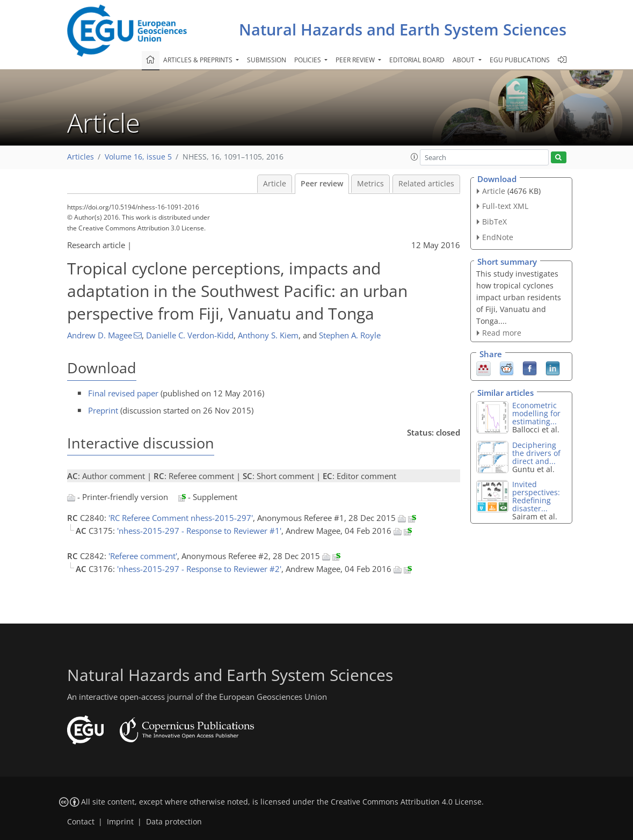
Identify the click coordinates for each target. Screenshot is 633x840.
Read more (502, 333)
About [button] (464, 60)
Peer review (322, 184)
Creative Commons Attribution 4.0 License (406, 802)
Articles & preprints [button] (199, 60)
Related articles (426, 184)
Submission (267, 60)
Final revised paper (123, 393)
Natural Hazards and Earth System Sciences (403, 29)
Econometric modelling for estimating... (536, 413)
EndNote (498, 237)
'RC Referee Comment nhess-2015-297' (181, 518)
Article (275, 184)
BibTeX (494, 222)
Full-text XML (505, 206)
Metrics (370, 184)
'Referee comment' (143, 556)
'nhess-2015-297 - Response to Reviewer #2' (199, 569)
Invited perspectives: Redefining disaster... (536, 496)
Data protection (174, 822)
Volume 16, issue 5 (138, 157)
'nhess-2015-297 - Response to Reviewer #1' (199, 531)
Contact (81, 822)
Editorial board (417, 60)
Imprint (120, 822)
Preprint (103, 410)
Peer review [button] (356, 60)
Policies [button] (308, 60)
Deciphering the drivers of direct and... (536, 453)
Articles (81, 157)
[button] (414, 157)
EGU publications (520, 60)
